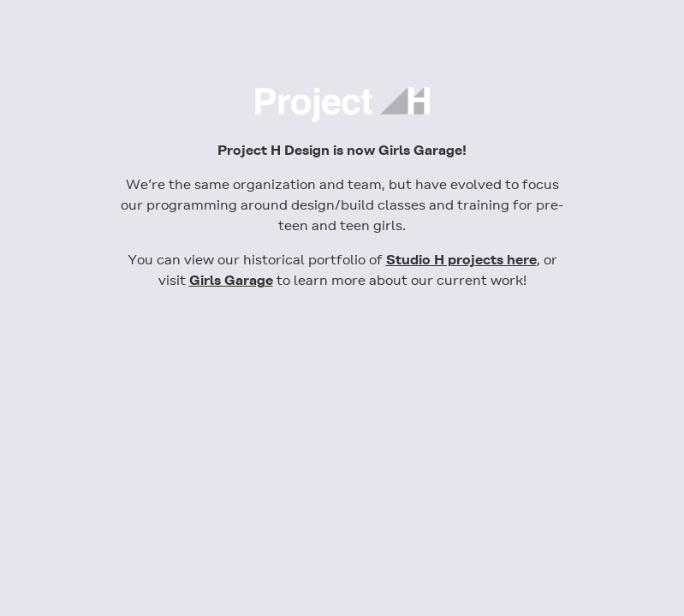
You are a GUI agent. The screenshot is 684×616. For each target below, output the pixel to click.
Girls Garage (231, 281)
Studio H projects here (461, 261)
